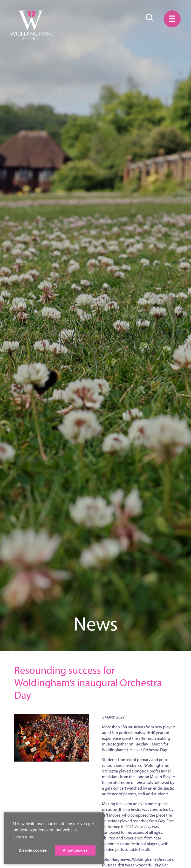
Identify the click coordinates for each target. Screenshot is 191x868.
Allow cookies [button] (75, 850)
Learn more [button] (24, 837)
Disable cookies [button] (33, 850)
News (96, 624)
